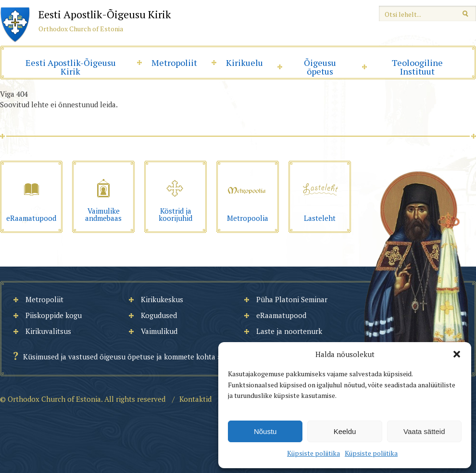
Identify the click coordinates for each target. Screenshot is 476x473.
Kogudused (159, 315)
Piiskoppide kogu (54, 315)
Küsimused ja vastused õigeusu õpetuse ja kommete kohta (119, 357)
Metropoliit (174, 63)
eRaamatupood (281, 315)
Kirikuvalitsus (48, 331)
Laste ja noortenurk (289, 331)
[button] (457, 354)
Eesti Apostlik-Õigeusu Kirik (71, 67)
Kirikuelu (244, 63)
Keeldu (345, 431)
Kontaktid (195, 399)
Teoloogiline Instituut (417, 67)
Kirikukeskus (162, 299)
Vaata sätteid (424, 431)
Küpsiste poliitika (313, 453)
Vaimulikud (159, 331)
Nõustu (265, 431)
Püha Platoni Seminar (292, 299)
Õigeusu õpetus (320, 67)
